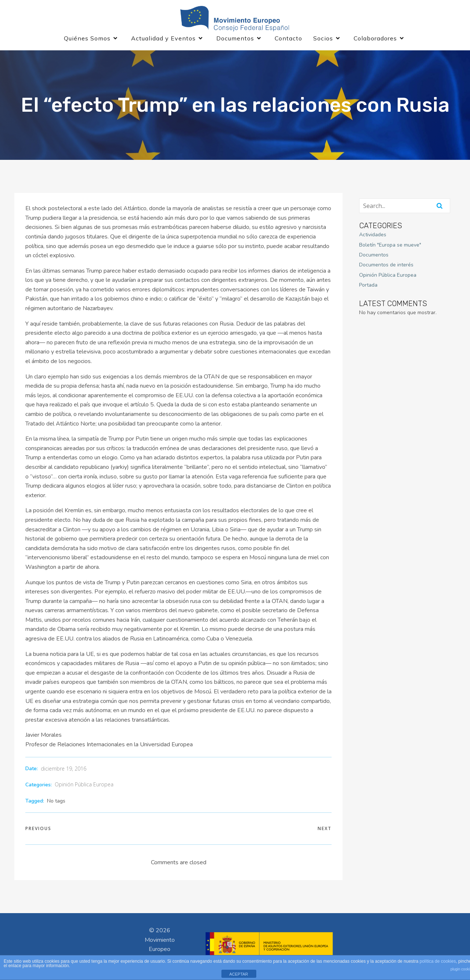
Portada (368, 288)
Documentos (374, 258)
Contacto (288, 40)
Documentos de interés (386, 268)
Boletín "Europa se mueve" (390, 248)
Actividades (373, 238)
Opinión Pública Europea (84, 788)
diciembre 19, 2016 (64, 772)
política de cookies (438, 961)
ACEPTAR (238, 974)
